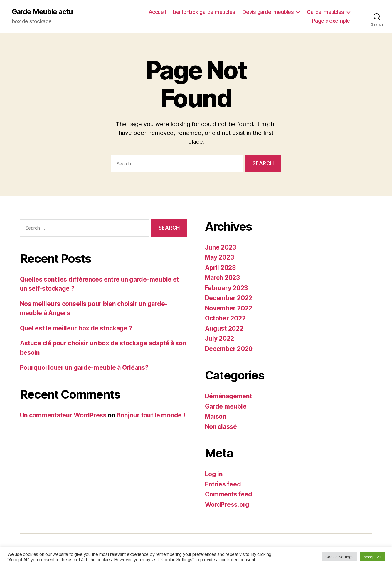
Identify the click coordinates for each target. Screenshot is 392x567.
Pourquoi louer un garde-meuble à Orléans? (84, 368)
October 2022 (225, 318)
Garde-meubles (325, 12)
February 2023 (227, 288)
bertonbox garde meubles (204, 12)
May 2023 (219, 257)
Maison (216, 416)
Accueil (157, 12)
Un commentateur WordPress (63, 415)
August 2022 (224, 328)
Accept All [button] (372, 557)
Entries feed (223, 484)
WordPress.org (227, 505)
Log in (214, 474)
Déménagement (228, 396)
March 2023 (222, 278)
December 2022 (229, 298)
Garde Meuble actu (42, 12)
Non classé (221, 427)
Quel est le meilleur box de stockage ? (76, 328)
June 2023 (221, 247)
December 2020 (229, 349)
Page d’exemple (331, 21)
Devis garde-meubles (268, 12)
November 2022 (229, 308)
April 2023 (220, 268)
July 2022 (220, 338)
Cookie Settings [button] (339, 557)
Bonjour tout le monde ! (151, 415)
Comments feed (229, 494)
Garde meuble (226, 406)
